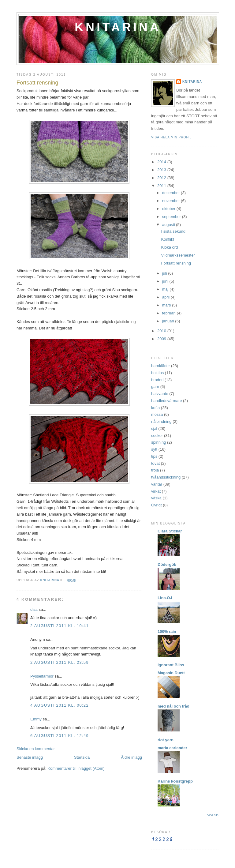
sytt (154, 449)
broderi (157, 380)
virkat (156, 491)
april (166, 297)
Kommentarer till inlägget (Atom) (76, 768)
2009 (162, 339)
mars (167, 305)
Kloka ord (169, 247)
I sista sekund (173, 231)
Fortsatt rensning (176, 263)
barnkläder (160, 366)
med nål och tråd (173, 706)
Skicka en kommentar (36, 749)
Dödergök (167, 564)
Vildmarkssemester (178, 255)
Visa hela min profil (171, 137)
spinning (159, 442)
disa (34, 609)
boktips (157, 373)
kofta (155, 408)
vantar (157, 484)
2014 (162, 162)
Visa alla (213, 815)
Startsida (82, 757)
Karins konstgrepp (175, 781)
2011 (162, 186)
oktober (169, 209)
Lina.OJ (165, 598)
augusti (169, 225)
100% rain (167, 631)
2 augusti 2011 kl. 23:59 (60, 662)
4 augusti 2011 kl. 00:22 (60, 705)
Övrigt (157, 505)
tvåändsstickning (166, 477)
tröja (155, 470)
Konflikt (168, 239)
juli (165, 273)
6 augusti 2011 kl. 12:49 (60, 736)
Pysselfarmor (42, 676)
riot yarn (166, 740)
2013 (162, 170)
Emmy (36, 719)
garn (155, 387)
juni (166, 281)
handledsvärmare (166, 401)
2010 (162, 331)
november (172, 201)
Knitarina (118, 27)
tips (154, 456)
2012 (162, 178)
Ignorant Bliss (171, 665)
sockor (157, 436)
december (172, 193)
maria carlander (172, 748)
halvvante (160, 394)
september (172, 217)
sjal (154, 428)
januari (169, 321)
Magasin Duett (171, 673)
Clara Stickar (170, 531)
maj (166, 289)
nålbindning (161, 421)
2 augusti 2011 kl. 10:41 (60, 626)
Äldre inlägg (131, 757)
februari (170, 313)
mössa (157, 414)
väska (156, 498)
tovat (155, 463)
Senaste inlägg (30, 757)
